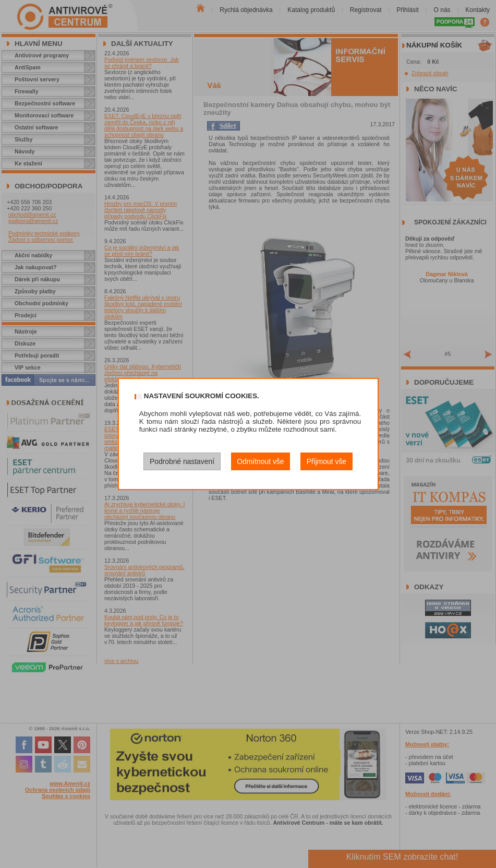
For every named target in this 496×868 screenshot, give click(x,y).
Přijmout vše (326, 461)
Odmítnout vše (260, 461)
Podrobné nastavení (182, 461)
